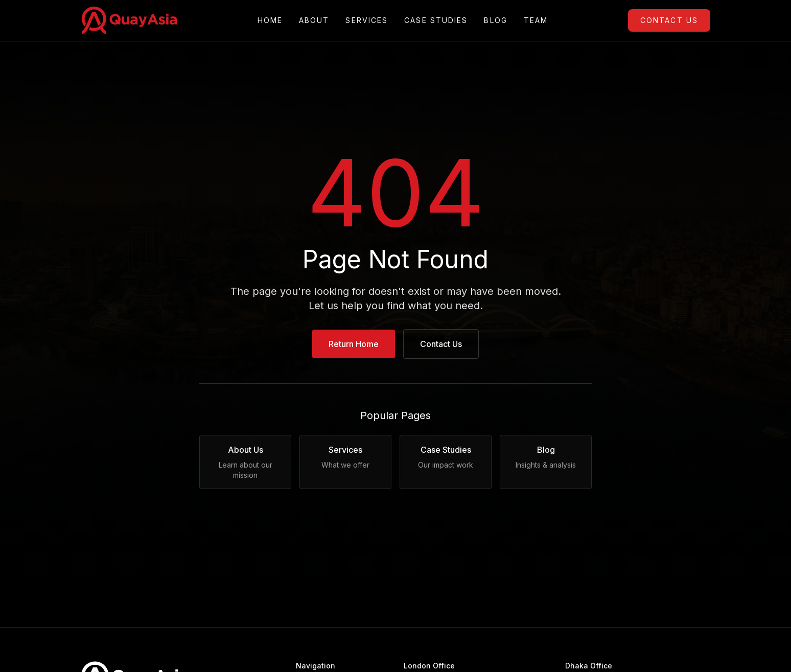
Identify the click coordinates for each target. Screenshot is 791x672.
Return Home (354, 344)
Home (270, 20)
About (314, 20)
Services (367, 20)
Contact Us (669, 20)
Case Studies (436, 20)
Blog (495, 20)
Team (536, 20)
